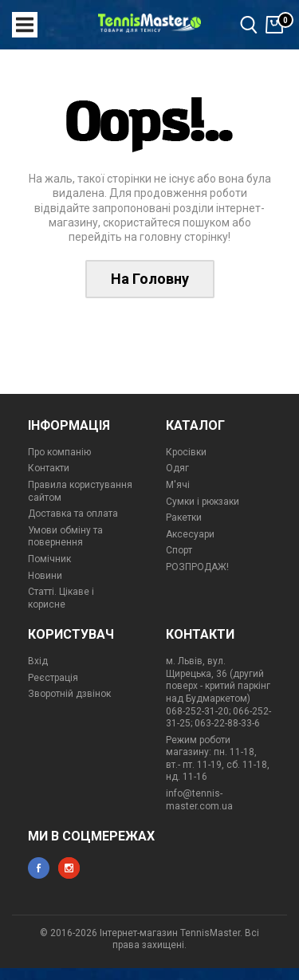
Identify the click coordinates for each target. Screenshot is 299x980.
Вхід (38, 661)
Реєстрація (53, 678)
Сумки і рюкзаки (203, 502)
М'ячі (178, 485)
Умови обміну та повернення (65, 537)
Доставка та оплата (73, 514)
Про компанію (59, 452)
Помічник (49, 559)
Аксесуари (190, 534)
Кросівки (186, 452)
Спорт (179, 550)
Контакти (49, 468)
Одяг (177, 468)
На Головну (150, 279)
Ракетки (184, 518)
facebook (39, 868)
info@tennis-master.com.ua (199, 800)
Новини (45, 576)
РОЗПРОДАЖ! (197, 567)
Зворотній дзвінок (69, 694)
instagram (69, 868)
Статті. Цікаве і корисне (61, 598)
